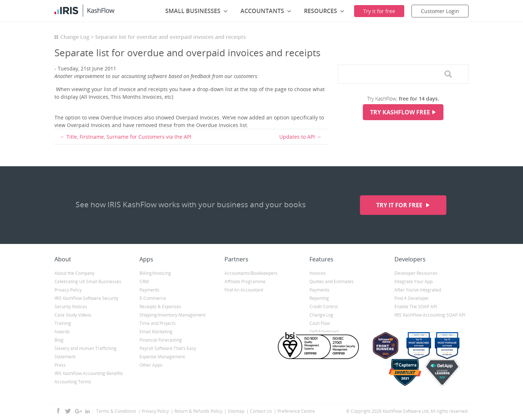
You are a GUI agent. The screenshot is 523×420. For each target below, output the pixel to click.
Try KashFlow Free (400, 112)
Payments (149, 290)
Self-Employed (324, 332)
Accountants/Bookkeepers (251, 273)
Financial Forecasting (161, 340)
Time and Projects (158, 323)
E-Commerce (153, 298)
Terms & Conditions (116, 411)
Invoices (318, 273)
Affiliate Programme (245, 282)
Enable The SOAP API (416, 307)
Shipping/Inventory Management (173, 315)
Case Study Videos (73, 315)
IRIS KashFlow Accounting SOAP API (430, 315)
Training (63, 323)
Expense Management (162, 357)
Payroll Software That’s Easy (168, 348)
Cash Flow (320, 323)
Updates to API (297, 137)
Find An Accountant (244, 290)
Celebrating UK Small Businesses (88, 282)
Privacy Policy (68, 290)
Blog (59, 340)
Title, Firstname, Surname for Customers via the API (129, 137)
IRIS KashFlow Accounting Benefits (89, 373)
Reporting (319, 298)
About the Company (74, 273)
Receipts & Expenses (160, 307)
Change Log (75, 37)
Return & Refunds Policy (198, 411)
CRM (144, 282)
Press (60, 365)
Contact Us (261, 411)
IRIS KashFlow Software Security (86, 298)
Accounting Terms (73, 382)
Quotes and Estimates (332, 282)
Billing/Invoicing (155, 273)
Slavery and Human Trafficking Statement (86, 352)
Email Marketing (156, 332)
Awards (62, 332)
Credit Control (324, 307)
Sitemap (236, 411)
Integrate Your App (413, 282)
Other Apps (151, 365)
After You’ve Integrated (418, 290)
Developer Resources (416, 273)
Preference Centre (296, 411)
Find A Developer (412, 298)
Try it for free (400, 205)
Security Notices (71, 307)
